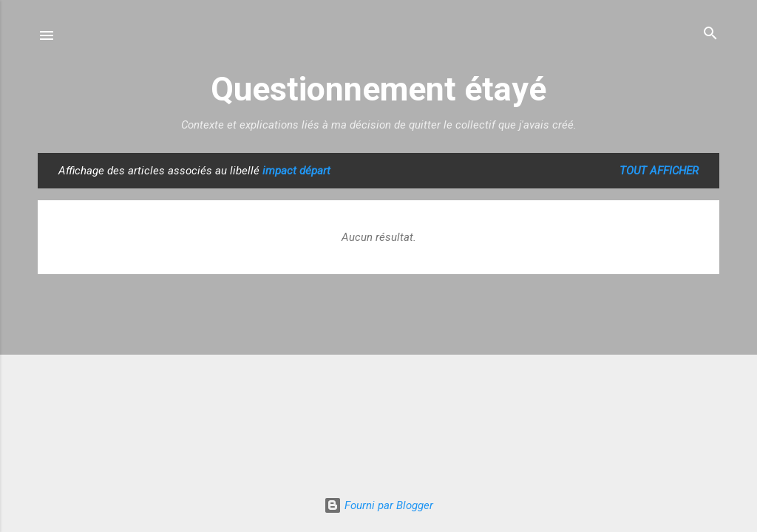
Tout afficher (659, 171)
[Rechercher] (710, 34)
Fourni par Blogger (378, 505)
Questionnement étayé (378, 89)
